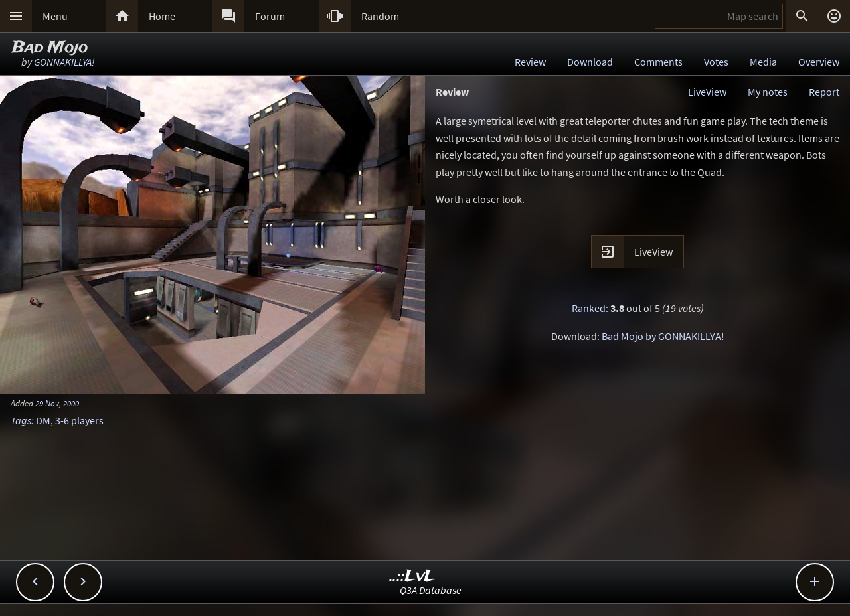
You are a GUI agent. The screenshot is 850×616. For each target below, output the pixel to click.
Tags (21, 420)
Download (590, 62)
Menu (55, 16)
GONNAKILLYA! (64, 62)
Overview (819, 62)
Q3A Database (431, 590)
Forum (270, 16)
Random (380, 16)
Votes (716, 62)
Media (763, 62)
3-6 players (79, 420)
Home (162, 16)
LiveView (707, 92)
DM (43, 420)
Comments (658, 62)
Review (530, 62)
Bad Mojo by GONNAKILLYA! (663, 336)
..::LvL (413, 577)
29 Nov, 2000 (57, 403)
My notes (768, 92)
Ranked (589, 308)
